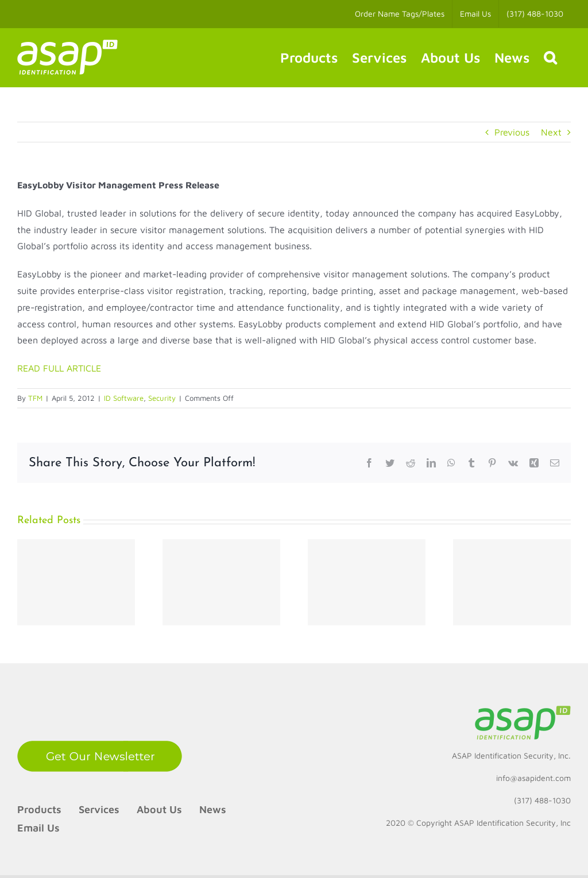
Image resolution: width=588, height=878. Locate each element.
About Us (159, 809)
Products (39, 809)
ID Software (124, 398)
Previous (512, 132)
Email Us (38, 828)
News (213, 809)
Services (99, 809)
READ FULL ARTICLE (59, 368)
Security (162, 398)
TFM (35, 398)
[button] (550, 57)
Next (551, 132)
